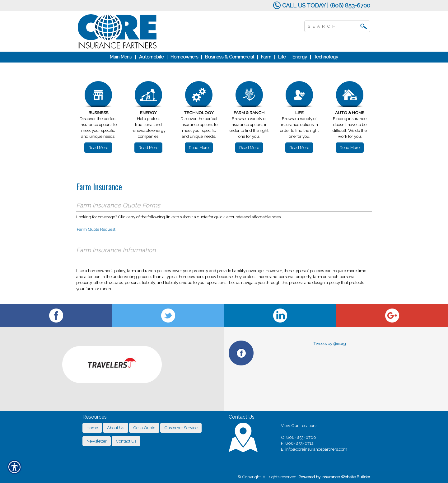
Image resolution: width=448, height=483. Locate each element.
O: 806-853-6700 (299, 437)
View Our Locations (299, 425)
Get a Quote (144, 428)
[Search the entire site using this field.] (333, 26)
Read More (98, 147)
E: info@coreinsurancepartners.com (314, 449)
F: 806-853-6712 (297, 443)
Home (92, 428)
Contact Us (126, 441)
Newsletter (97, 441)
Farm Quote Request (96, 229)
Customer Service (181, 428)
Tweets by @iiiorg (330, 343)
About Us (116, 428)
